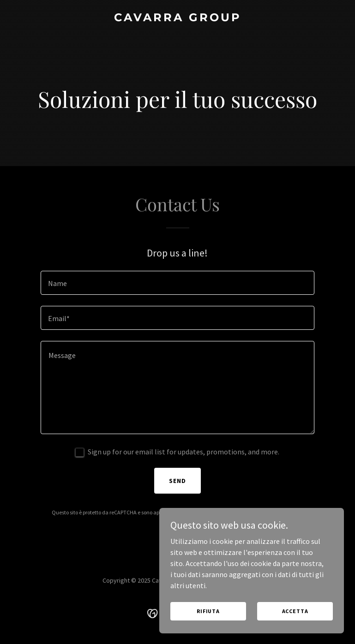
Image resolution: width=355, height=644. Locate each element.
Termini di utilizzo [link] (258, 512)
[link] (178, 18)
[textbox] (177, 283)
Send (177, 481)
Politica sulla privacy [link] (206, 512)
